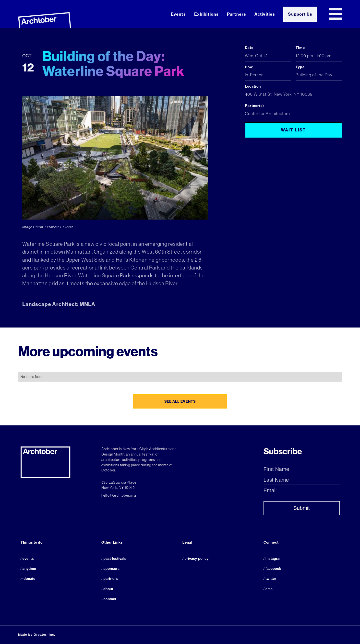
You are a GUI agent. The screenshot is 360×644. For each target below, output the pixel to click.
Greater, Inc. (44, 635)
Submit (302, 508)
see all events (180, 401)
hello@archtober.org (119, 495)
